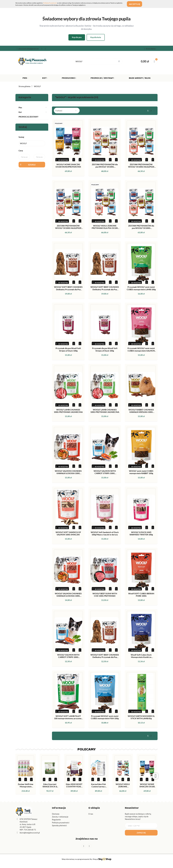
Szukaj (32, 165)
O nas (91, 814)
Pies (25, 79)
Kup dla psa (77, 37)
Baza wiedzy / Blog (140, 79)
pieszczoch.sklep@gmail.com (28, 49)
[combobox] (67, 111)
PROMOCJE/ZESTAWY (28, 117)
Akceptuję (136, 4)
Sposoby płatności (59, 825)
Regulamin (56, 820)
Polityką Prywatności (50, 3)
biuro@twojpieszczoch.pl (30, 833)
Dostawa (56, 814)
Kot (45, 79)
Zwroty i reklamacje (60, 817)
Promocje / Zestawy (103, 79)
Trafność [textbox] (59, 111)
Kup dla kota (96, 37)
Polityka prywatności (61, 823)
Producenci (69, 79)
